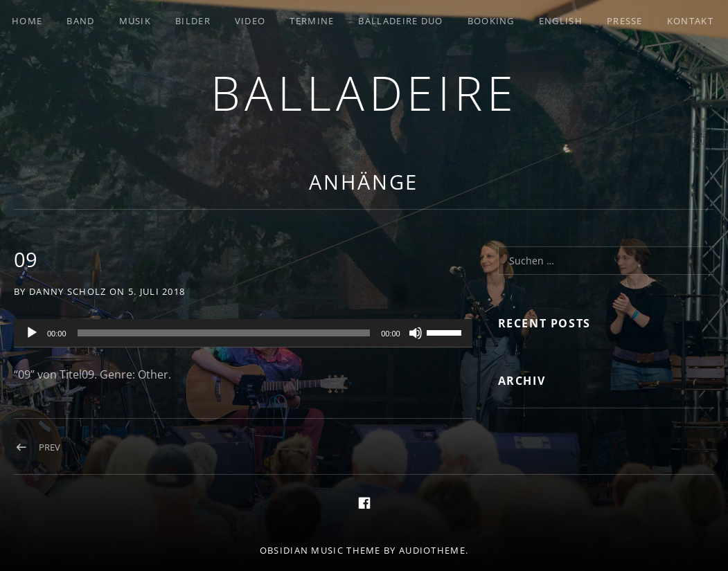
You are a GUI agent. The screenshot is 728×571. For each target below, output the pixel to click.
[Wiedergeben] (32, 333)
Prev (50, 447)
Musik (135, 21)
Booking (491, 21)
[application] (243, 334)
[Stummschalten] (416, 333)
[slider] (224, 333)
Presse (625, 21)
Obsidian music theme (320, 550)
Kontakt (690, 21)
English (561, 21)
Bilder (193, 21)
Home (27, 21)
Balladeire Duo (400, 21)
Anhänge (364, 182)
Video (250, 21)
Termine (312, 21)
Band (80, 21)
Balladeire (364, 92)
